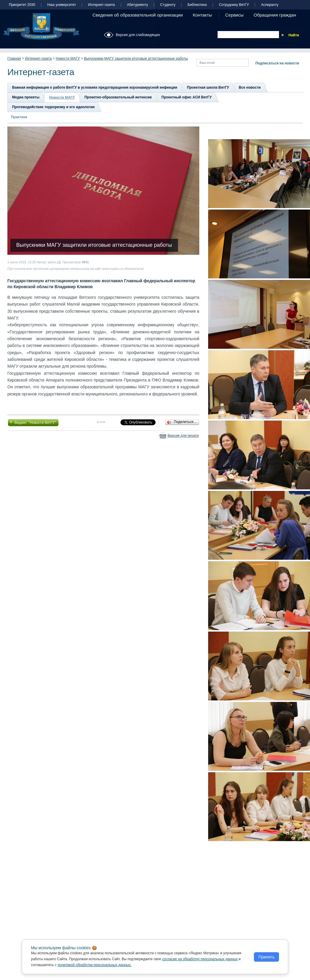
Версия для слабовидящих (138, 35)
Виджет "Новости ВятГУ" (33, 422)
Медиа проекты (26, 97)
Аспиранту (270, 5)
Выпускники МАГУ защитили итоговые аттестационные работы (136, 59)
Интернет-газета (101, 5)
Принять (266, 957)
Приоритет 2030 (22, 5)
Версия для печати (183, 436)
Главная (14, 59)
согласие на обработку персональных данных (200, 959)
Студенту (168, 5)
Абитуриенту (137, 5)
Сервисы (234, 15)
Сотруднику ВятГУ (234, 5)
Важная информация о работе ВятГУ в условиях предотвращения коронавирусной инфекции (95, 87)
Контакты (202, 15)
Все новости (250, 87)
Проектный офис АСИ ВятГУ (187, 97)
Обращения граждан (275, 15)
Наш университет (62, 5)
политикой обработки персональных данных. (95, 965)
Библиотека (197, 5)
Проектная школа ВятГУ (208, 87)
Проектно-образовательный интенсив (118, 97)
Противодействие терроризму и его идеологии (53, 107)
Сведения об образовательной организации (138, 15)
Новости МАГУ (68, 59)
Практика (19, 117)
